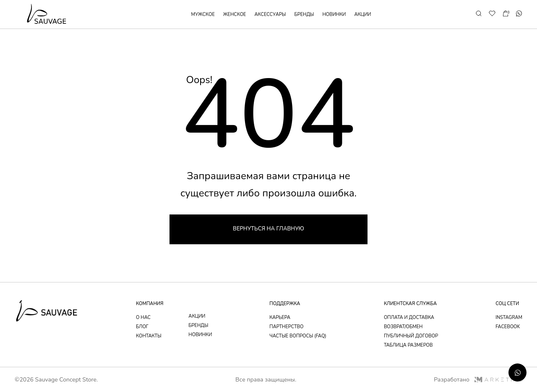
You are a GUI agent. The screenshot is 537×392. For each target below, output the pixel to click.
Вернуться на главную (268, 229)
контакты (149, 336)
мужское (203, 14)
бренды (304, 14)
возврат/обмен (403, 327)
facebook (508, 327)
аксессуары (270, 14)
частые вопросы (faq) (298, 336)
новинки (334, 14)
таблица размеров (408, 345)
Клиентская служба (410, 304)
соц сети (507, 304)
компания (150, 304)
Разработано (478, 380)
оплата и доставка (409, 318)
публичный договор (411, 336)
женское (235, 14)
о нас (143, 318)
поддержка (285, 304)
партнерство (286, 327)
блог (142, 327)
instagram (509, 318)
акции (362, 14)
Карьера (280, 318)
